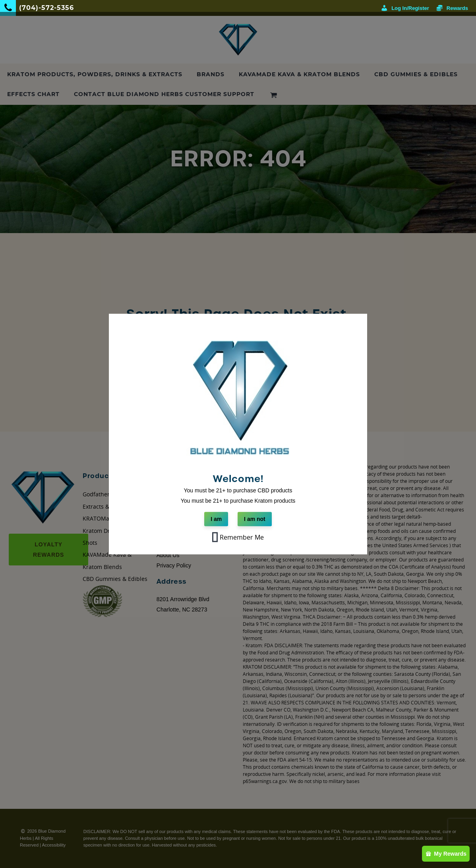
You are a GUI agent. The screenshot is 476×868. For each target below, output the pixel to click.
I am (216, 519)
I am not (255, 519)
